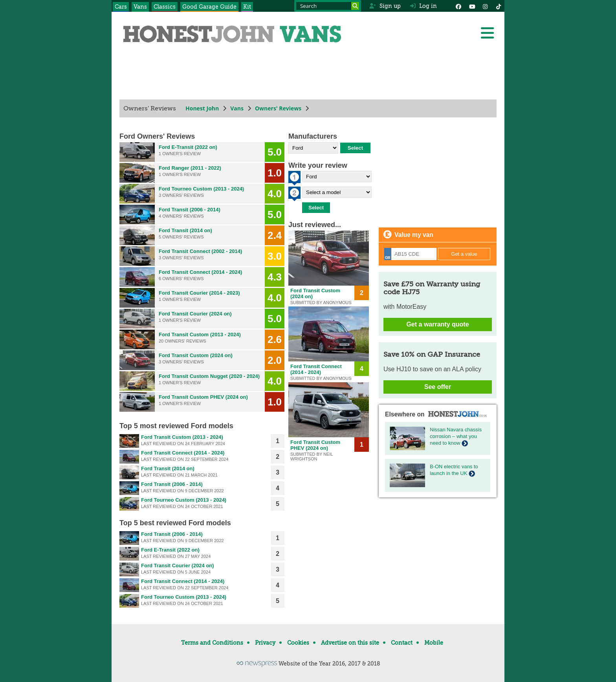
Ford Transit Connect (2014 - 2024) (200, 272)
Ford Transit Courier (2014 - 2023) (199, 293)
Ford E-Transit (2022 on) (188, 147)
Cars (121, 7)
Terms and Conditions (212, 643)
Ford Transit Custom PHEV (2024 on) (203, 397)
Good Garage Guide (209, 7)
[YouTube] (472, 6)
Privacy (265, 643)
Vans (140, 7)
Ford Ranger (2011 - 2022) (190, 168)
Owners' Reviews (278, 108)
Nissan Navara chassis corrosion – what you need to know (456, 436)
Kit (247, 7)
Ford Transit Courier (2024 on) (195, 314)
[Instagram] (485, 6)
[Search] (355, 6)
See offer (438, 387)
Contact (402, 643)
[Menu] (487, 33)
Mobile (434, 643)
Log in (423, 6)
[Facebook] (458, 6)
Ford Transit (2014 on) (185, 230)
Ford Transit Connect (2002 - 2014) (200, 251)
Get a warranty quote (437, 324)
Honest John (202, 108)
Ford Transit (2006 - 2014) (190, 210)
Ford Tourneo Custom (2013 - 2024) (201, 189)
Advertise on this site (350, 643)
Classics (165, 7)
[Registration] (410, 254)
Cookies (298, 643)
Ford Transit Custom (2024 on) (196, 355)
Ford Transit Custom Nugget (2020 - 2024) (209, 376)
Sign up (385, 6)
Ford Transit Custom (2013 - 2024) (200, 335)
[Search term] (328, 6)
